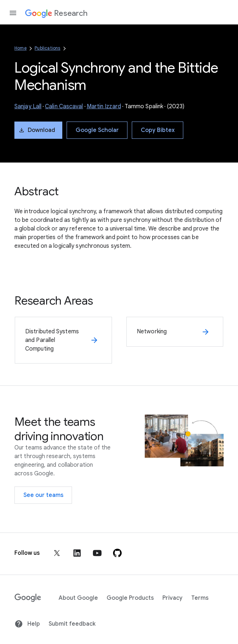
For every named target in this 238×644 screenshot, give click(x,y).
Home (21, 48)
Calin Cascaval (64, 106)
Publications (47, 48)
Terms (200, 598)
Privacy (172, 598)
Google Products (130, 598)
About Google (78, 598)
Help (27, 624)
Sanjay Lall (28, 106)
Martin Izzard (104, 106)
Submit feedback (72, 624)
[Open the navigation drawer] (13, 13)
